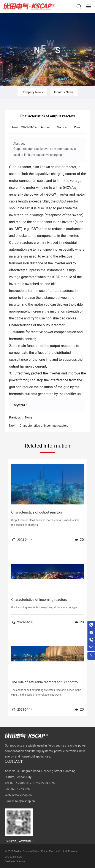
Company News (32, 92)
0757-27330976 (44, 783)
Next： (14, 426)
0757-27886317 (21, 783)
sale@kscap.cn (25, 801)
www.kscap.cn (22, 795)
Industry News (64, 92)
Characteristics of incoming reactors (44, 426)
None (29, 417)
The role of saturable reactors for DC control (45, 682)
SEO (20, 857)
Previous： (16, 417)
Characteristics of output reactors (37, 512)
